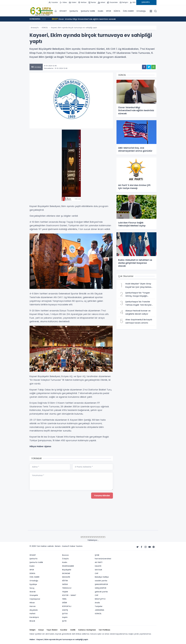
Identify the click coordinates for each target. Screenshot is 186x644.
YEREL (64, 599)
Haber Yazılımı (76, 546)
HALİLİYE (98, 566)
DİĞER (65, 603)
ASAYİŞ (65, 610)
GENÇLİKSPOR (101, 588)
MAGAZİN (66, 577)
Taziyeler (99, 606)
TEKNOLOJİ (67, 588)
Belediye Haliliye (102, 577)
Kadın (101, 11)
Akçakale (34, 610)
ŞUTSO (65, 614)
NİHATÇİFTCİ (100, 599)
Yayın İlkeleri (52, 630)
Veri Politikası (104, 630)
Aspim (65, 617)
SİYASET (63, 11)
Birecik (32, 621)
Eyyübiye (33, 584)
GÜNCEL (45, 28)
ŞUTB (64, 621)
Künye (41, 630)
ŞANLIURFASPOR (101, 584)
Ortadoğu (141, 11)
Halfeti (32, 614)
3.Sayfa (65, 559)
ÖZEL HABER (128, 11)
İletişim (33, 630)
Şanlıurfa (74, 11)
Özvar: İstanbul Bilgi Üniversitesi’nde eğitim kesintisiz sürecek (85, 19)
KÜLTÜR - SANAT (69, 595)
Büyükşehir (67, 570)
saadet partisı (101, 581)
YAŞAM (65, 592)
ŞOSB (97, 555)
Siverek (33, 592)
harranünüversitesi (103, 559)
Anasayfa (35, 28)
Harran (33, 606)
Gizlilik (73, 630)
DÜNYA (117, 11)
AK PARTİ (99, 562)
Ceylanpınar (35, 599)
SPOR (108, 11)
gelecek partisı (101, 592)
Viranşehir (34, 595)
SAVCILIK (98, 570)
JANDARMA (99, 610)
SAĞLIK (65, 584)
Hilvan (32, 603)
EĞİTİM (65, 581)
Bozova (65, 555)
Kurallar (64, 630)
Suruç (32, 588)
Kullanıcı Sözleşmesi (87, 630)
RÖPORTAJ (67, 606)
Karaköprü (34, 617)
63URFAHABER (68, 566)
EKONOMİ (66, 573)
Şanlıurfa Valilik (88, 11)
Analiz (97, 603)
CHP (96, 573)
